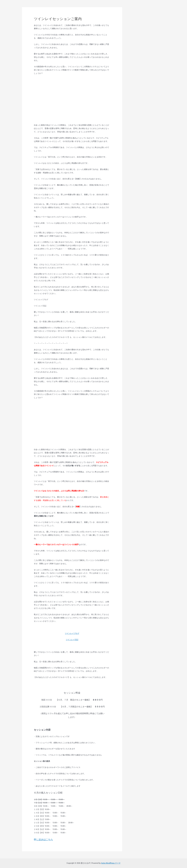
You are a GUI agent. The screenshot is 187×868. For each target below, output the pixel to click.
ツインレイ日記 (72, 640)
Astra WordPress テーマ (111, 863)
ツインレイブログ (72, 633)
